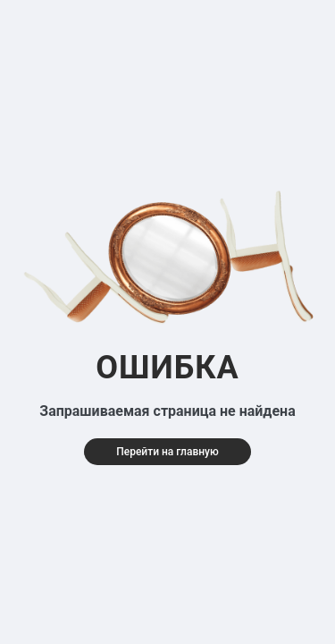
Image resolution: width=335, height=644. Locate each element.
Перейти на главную (167, 452)
